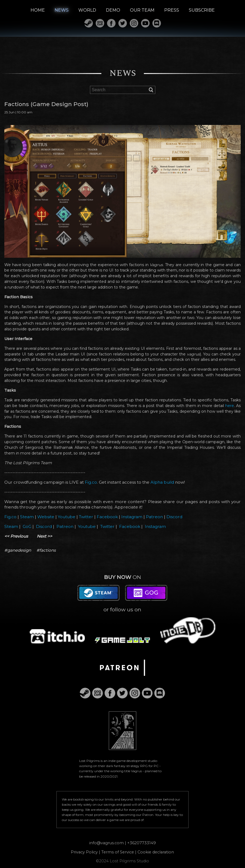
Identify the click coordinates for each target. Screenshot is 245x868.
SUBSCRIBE (202, 10)
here (230, 406)
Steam (27, 517)
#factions (46, 550)
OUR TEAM (142, 10)
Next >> (44, 536)
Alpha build (162, 482)
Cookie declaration (156, 852)
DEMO (113, 10)
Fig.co (91, 482)
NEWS (62, 10)
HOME (38, 10)
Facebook (107, 517)
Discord (174, 517)
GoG (27, 526)
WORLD (87, 10)
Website (46, 517)
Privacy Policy (84, 852)
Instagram (132, 517)
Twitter (86, 517)
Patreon (154, 517)
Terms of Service (118, 852)
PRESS (172, 10)
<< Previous (16, 536)
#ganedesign (18, 550)
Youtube (67, 517)
